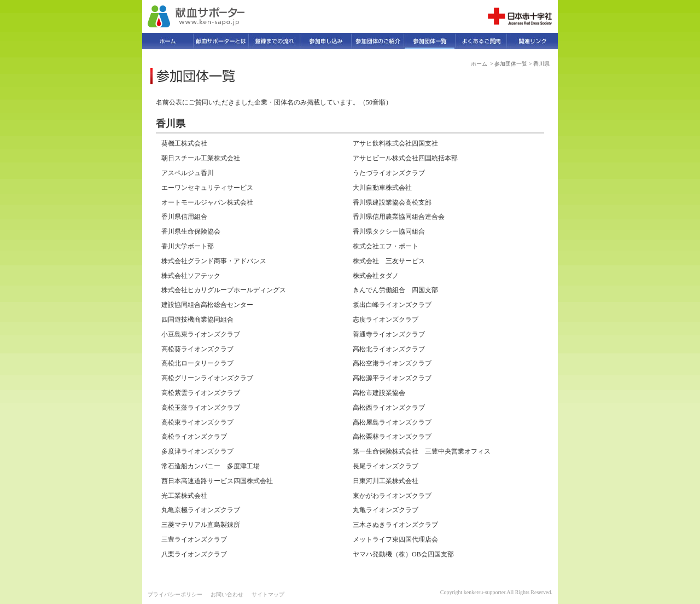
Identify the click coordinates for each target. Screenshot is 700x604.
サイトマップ (268, 594)
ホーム (479, 64)
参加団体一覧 (511, 64)
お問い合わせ (227, 594)
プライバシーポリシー (175, 594)
